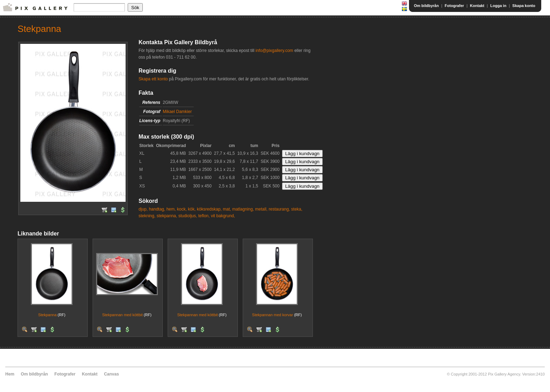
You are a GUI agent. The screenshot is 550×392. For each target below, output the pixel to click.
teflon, (204, 216)
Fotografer (454, 6)
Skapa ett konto (153, 79)
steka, (297, 209)
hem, (171, 209)
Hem (10, 374)
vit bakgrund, (223, 216)
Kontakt (477, 6)
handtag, (157, 209)
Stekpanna (48, 315)
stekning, (147, 216)
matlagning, (243, 209)
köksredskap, (209, 209)
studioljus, (187, 216)
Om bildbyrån (426, 6)
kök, (192, 209)
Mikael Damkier (177, 112)
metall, (261, 209)
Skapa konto (524, 6)
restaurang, (279, 209)
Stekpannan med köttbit (122, 315)
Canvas (111, 374)
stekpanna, (167, 216)
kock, (182, 209)
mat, (227, 209)
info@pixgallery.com (274, 51)
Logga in (498, 6)
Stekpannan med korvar (273, 315)
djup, (143, 209)
